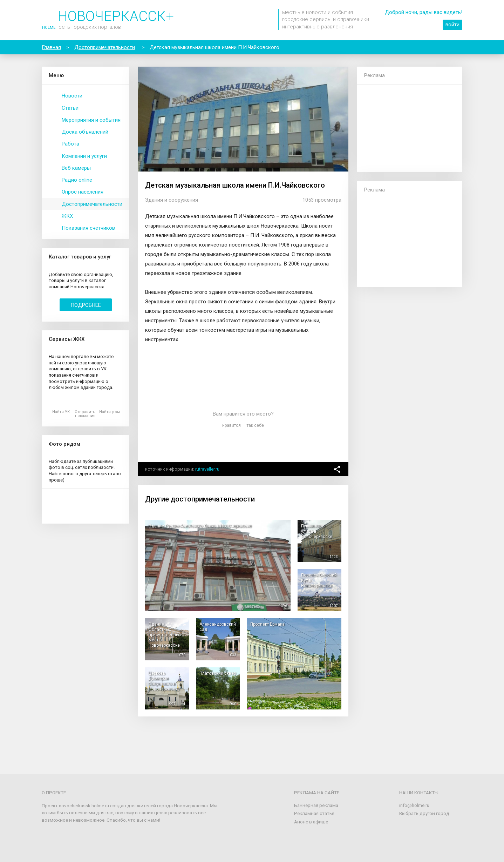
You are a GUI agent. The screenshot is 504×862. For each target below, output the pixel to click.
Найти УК (61, 412)
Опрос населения (83, 192)
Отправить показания (85, 414)
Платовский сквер (218, 673)
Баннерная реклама (316, 805)
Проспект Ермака (267, 624)
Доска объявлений (85, 132)
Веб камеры (76, 168)
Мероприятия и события (91, 120)
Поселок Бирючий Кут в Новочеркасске (319, 580)
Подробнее (86, 305)
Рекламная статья (314, 813)
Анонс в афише (311, 822)
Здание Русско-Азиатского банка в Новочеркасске (200, 526)
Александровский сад (218, 627)
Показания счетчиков (88, 228)
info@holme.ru (414, 805)
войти (452, 25)
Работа (70, 144)
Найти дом (110, 412)
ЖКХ (67, 216)
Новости (72, 96)
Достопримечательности (92, 204)
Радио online (77, 180)
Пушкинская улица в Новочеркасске (317, 531)
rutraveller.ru (207, 469)
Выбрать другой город (424, 813)
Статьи (70, 108)
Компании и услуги (84, 156)
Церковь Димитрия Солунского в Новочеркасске (164, 681)
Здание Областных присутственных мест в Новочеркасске (165, 635)
